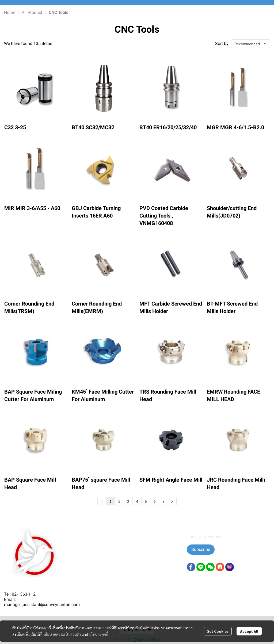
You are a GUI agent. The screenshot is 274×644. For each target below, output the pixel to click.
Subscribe (201, 549)
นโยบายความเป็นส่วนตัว (62, 634)
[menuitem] (172, 501)
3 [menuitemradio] (128, 501)
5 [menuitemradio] (146, 501)
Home (10, 12)
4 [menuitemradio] (137, 501)
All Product (32, 12)
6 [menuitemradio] (155, 501)
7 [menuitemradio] (163, 501)
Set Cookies (218, 631)
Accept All (249, 631)
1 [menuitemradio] (111, 501)
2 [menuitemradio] (119, 501)
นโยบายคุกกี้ (98, 634)
